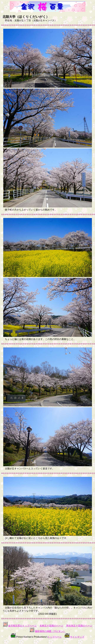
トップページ (55, 637)
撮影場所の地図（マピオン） (50, 631)
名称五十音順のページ (51, 626)
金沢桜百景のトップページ (22, 626)
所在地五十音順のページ (79, 626)
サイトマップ (77, 637)
